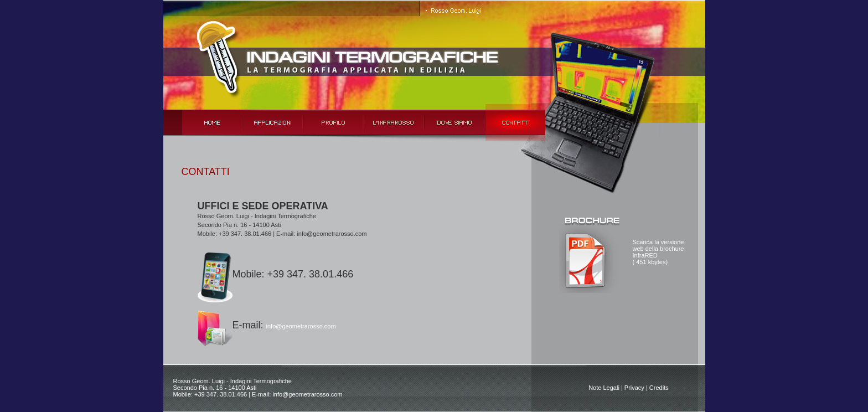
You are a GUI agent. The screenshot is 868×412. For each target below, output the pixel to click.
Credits (659, 388)
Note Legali (604, 388)
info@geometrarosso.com (301, 326)
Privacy (634, 388)
